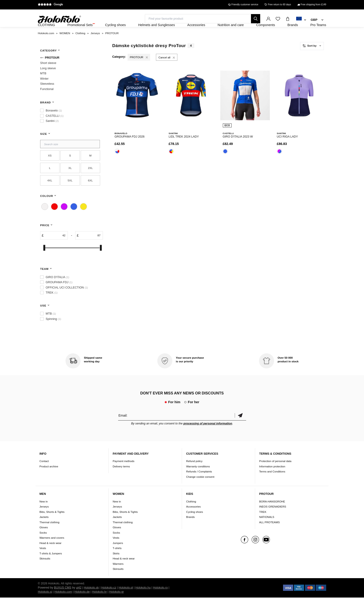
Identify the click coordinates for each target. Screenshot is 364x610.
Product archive (49, 479)
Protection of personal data (275, 474)
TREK (263, 524)
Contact (44, 474)
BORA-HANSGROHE (272, 514)
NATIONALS (267, 529)
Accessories (193, 519)
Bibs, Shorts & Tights (52, 524)
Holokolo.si (45, 604)
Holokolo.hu (143, 600)
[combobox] (301, 20)
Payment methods (124, 474)
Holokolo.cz (109, 600)
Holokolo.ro (160, 600)
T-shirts (117, 560)
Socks (43, 545)
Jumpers (118, 555)
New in (44, 514)
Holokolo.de (82, 604)
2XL (90, 180)
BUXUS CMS (63, 600)
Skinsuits (45, 571)
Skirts (116, 566)
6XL (90, 193)
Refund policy (194, 474)
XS (50, 168)
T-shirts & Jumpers (51, 566)
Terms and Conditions (272, 484)
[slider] (44, 260)
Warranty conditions (198, 479)
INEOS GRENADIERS (273, 519)
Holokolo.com (63, 604)
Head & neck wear (51, 555)
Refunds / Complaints (199, 484)
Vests (43, 560)
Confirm (240, 428)
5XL (70, 193)
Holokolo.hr (99, 604)
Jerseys (44, 519)
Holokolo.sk (91, 600)
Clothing (191, 514)
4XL (50, 193)
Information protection (272, 479)
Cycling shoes (195, 524)
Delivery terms (121, 479)
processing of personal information (208, 436)
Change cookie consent (200, 489)
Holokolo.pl (126, 600)
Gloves (44, 540)
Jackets (44, 529)
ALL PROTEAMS (270, 535)
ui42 (79, 600)
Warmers (118, 576)
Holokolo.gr (116, 604)
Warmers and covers (52, 550)
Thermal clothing (49, 535)
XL (70, 180)
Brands (190, 529)
